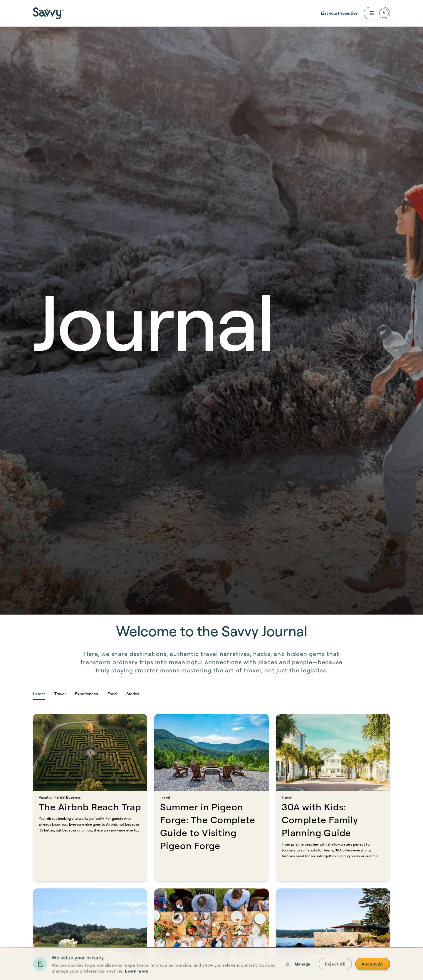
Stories (133, 694)
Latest (39, 694)
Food (112, 694)
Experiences (87, 694)
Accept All (373, 973)
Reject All (335, 973)
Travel (60, 694)
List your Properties (339, 13)
